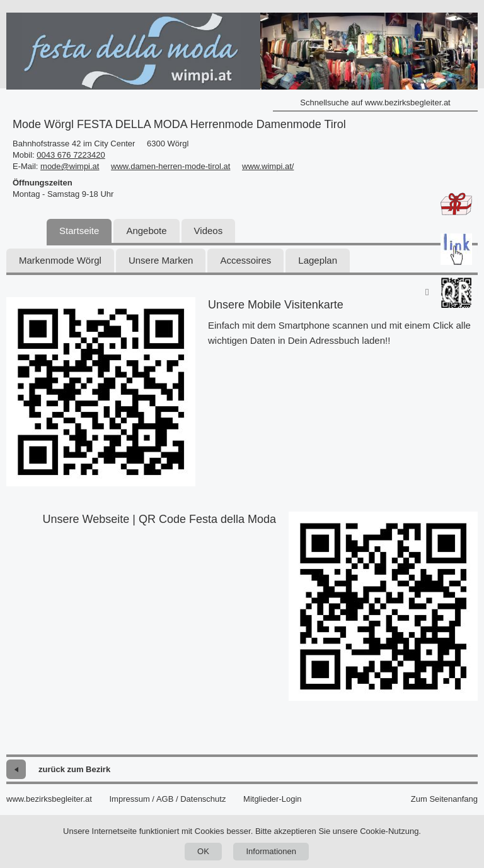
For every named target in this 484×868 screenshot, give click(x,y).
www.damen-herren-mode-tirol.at (170, 166)
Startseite (79, 231)
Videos (209, 231)
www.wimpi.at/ (268, 166)
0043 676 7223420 (71, 155)
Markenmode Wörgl (60, 260)
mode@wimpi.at (70, 166)
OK (203, 851)
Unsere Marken (161, 260)
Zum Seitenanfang (444, 799)
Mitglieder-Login (273, 799)
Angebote (146, 231)
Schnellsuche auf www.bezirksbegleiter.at (375, 103)
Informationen (271, 851)
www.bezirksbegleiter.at (49, 799)
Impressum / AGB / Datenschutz (167, 799)
